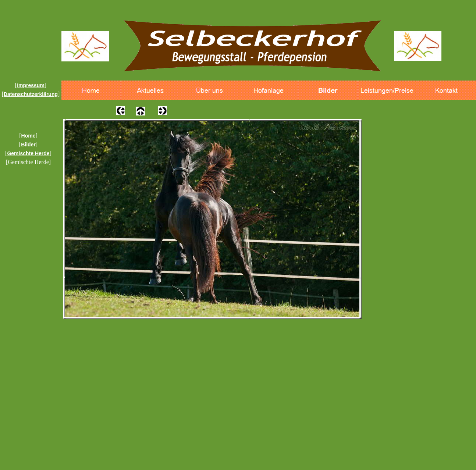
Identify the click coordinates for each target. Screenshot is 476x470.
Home (29, 136)
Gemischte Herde (28, 153)
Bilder (28, 145)
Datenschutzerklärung (31, 94)
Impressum (31, 85)
